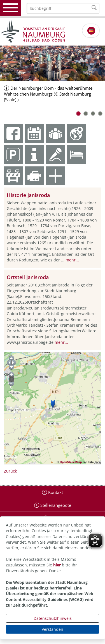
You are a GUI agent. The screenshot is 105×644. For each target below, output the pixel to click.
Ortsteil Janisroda (28, 277)
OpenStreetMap (71, 462)
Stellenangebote (55, 505)
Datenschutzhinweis (53, 618)
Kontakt (55, 492)
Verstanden (53, 629)
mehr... (72, 260)
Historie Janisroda (28, 195)
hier (57, 565)
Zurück (10, 471)
